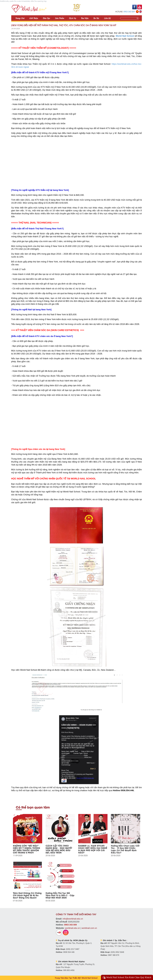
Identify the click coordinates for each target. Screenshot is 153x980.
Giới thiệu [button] (34, 18)
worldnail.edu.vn (72, 928)
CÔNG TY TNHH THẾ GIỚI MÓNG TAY (76, 914)
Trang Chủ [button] (20, 18)
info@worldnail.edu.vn (73, 919)
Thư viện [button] (85, 18)
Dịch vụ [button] (72, 18)
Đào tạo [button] (46, 18)
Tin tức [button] (96, 18)
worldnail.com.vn (89, 928)
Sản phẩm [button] (59, 18)
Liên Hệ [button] (107, 18)
